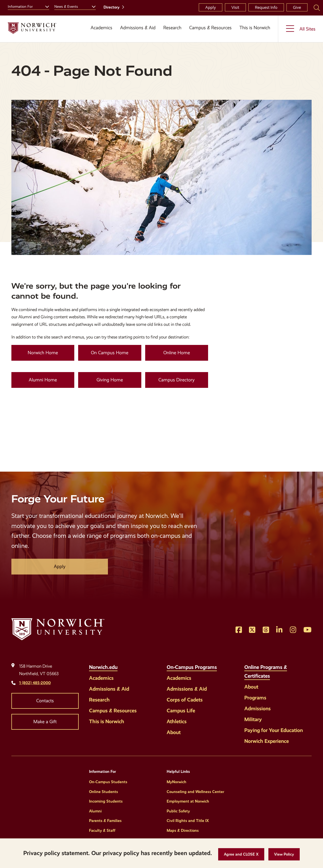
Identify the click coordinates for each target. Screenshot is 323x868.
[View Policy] (284, 854)
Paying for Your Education (274, 730)
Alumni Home (43, 380)
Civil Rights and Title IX (188, 821)
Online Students (104, 792)
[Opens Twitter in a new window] (252, 630)
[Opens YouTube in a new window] (307, 630)
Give (297, 7)
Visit (235, 7)
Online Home (177, 353)
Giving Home (110, 380)
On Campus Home (110, 353)
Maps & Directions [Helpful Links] (183, 831)
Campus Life (181, 711)
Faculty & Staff (102, 831)
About (174, 732)
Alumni (95, 811)
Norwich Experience (267, 741)
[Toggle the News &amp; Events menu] (92, 6)
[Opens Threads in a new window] (266, 630)
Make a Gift (45, 722)
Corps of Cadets (185, 700)
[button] (241, 854)
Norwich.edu (103, 667)
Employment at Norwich (188, 801)
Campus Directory (177, 380)
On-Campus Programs (192, 667)
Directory (112, 7)
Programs (255, 698)
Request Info (266, 7)
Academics (101, 28)
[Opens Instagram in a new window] (293, 630)
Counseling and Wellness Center (195, 792)
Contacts (45, 701)
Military (253, 719)
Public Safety (178, 811)
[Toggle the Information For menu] (45, 6)
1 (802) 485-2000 (35, 683)
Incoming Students (106, 801)
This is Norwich (255, 28)
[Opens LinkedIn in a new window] (279, 630)
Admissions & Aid (138, 28)
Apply (211, 7)
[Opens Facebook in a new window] (239, 630)
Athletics (177, 721)
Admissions (258, 708)
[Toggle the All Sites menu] (301, 29)
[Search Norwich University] (317, 7)
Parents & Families (105, 821)
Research (172, 28)
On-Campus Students (108, 782)
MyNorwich (177, 782)
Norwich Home (43, 353)
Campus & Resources (210, 28)
